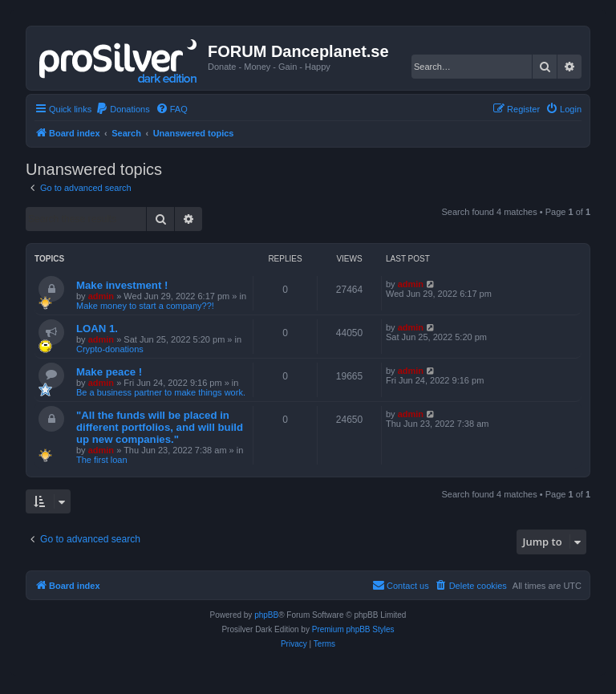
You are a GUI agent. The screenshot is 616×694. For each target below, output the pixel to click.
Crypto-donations (110, 349)
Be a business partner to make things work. (161, 392)
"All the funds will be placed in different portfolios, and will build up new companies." (160, 427)
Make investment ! (122, 285)
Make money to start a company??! (145, 306)
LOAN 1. (97, 329)
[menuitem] (123, 109)
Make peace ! (109, 372)
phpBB (266, 615)
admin (101, 296)
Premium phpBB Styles (353, 629)
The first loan (102, 460)
